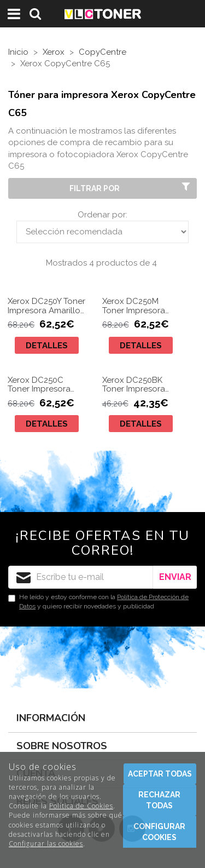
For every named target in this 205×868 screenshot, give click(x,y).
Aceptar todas (160, 774)
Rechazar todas (159, 800)
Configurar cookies (159, 832)
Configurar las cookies (46, 844)
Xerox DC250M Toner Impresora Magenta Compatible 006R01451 (134, 306)
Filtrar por (131, 188)
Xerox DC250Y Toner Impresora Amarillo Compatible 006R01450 (46, 306)
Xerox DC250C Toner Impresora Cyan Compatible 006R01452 (42, 385)
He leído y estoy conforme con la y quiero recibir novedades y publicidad (98, 602)
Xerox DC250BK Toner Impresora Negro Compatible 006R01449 (139, 385)
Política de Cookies (81, 806)
